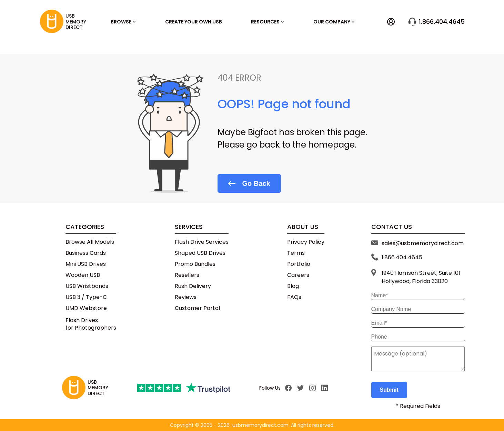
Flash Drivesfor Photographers (91, 324)
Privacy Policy (306, 242)
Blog (293, 286)
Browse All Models (90, 242)
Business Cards (86, 253)
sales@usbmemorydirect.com (423, 243)
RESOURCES (268, 22)
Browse (123, 22)
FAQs (294, 297)
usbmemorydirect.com (260, 425)
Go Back (249, 183)
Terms (296, 253)
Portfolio (299, 264)
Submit (389, 390)
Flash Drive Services (202, 242)
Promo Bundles (195, 264)
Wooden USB (83, 275)
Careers (298, 275)
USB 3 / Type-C (86, 297)
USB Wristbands (87, 286)
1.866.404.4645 (436, 22)
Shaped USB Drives (200, 253)
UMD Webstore (86, 308)
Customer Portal (197, 308)
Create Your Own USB (194, 22)
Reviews (186, 297)
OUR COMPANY (334, 22)
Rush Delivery (193, 286)
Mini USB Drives (86, 264)
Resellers (187, 275)
